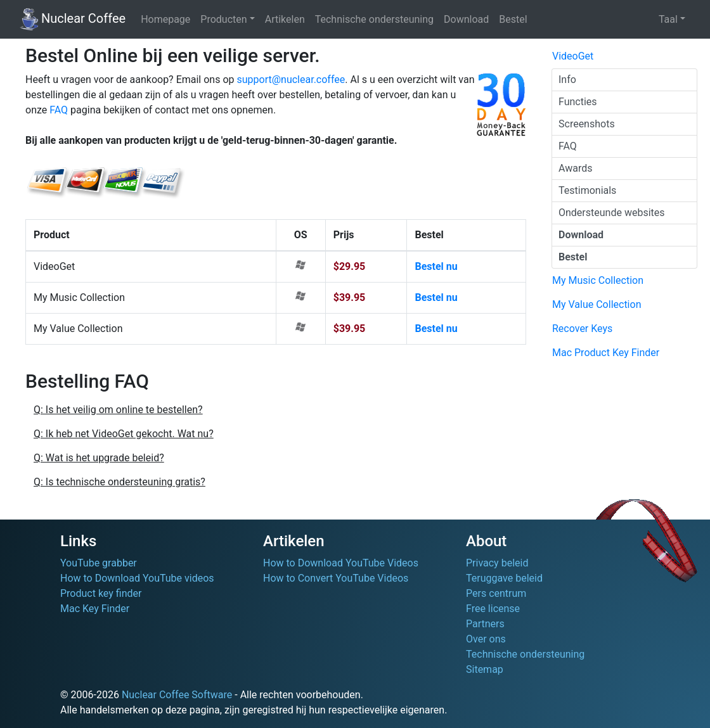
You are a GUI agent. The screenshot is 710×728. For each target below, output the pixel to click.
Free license (493, 609)
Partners (485, 624)
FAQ (59, 110)
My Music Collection (598, 280)
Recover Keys (582, 329)
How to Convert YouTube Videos (336, 578)
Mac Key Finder (95, 609)
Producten (223, 19)
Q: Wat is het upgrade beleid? (99, 458)
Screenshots (587, 124)
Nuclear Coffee (73, 19)
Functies (578, 102)
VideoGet (573, 56)
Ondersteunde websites (612, 213)
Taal (668, 19)
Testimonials (587, 190)
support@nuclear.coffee (291, 80)
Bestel (513, 19)
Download (466, 19)
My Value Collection (597, 304)
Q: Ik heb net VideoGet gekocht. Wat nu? (124, 434)
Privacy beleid (497, 563)
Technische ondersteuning (374, 19)
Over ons (486, 639)
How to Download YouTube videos (137, 578)
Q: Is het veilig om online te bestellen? (118, 410)
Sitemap (485, 669)
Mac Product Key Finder (606, 353)
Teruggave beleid (504, 578)
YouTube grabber (99, 563)
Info (567, 80)
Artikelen (285, 19)
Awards (575, 168)
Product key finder (101, 593)
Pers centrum (496, 593)
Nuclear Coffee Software (177, 695)
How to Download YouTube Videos (341, 563)
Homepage (165, 19)
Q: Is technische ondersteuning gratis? (119, 482)
